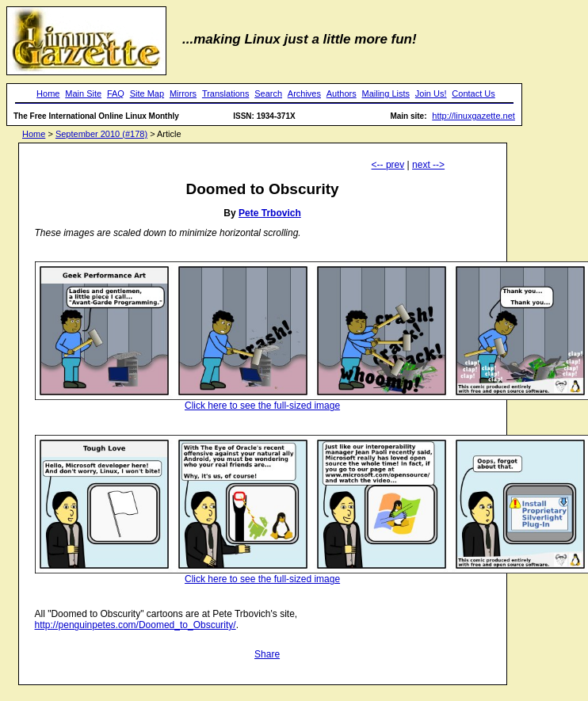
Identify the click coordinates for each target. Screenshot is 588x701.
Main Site (83, 93)
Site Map (147, 93)
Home (48, 93)
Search (268, 93)
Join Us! (431, 93)
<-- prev (388, 165)
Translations (226, 93)
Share (267, 654)
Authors (342, 93)
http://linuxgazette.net (473, 116)
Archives (304, 93)
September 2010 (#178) (101, 134)
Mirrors (183, 93)
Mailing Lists (386, 93)
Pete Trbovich (270, 213)
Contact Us (473, 93)
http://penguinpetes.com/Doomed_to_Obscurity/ (136, 625)
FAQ (116, 93)
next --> (428, 165)
